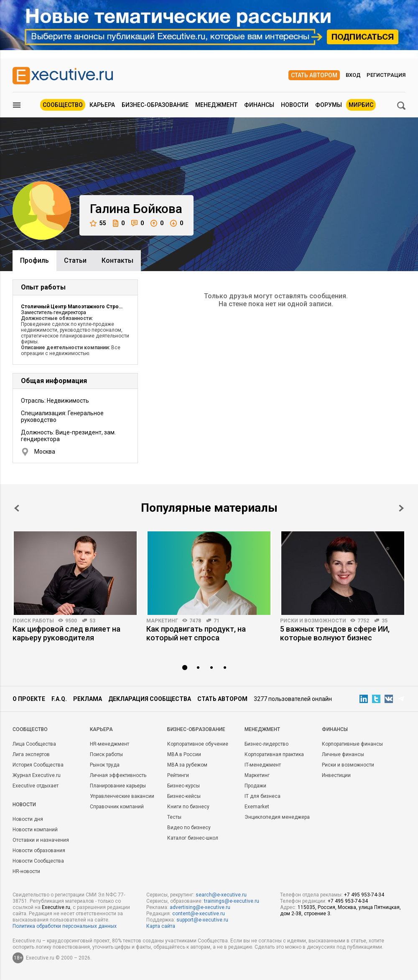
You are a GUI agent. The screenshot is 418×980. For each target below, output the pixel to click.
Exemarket (257, 807)
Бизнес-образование (155, 105)
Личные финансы (343, 754)
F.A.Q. (59, 699)
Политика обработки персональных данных (65, 926)
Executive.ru (56, 907)
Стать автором (314, 75)
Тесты (174, 817)
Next (401, 508)
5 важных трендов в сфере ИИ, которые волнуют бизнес (335, 633)
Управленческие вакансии (122, 796)
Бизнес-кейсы (184, 796)
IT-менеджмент (263, 765)
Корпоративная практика (274, 754)
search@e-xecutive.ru (221, 895)
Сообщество (63, 105)
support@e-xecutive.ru (202, 920)
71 (217, 621)
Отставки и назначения (41, 840)
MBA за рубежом (187, 765)
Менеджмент (216, 105)
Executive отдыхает (36, 786)
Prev (17, 508)
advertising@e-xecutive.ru (200, 907)
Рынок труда (105, 765)
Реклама (88, 699)
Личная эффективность (118, 775)
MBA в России (184, 754)
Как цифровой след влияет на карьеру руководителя (66, 633)
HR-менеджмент (110, 744)
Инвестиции (336, 775)
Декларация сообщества (150, 699)
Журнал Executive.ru (37, 775)
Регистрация (386, 75)
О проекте (29, 699)
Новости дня (28, 819)
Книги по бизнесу (188, 807)
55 (98, 223)
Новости (295, 105)
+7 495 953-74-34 (364, 895)
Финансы (259, 105)
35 (385, 621)
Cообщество (30, 729)
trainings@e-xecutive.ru (232, 901)
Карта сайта (161, 926)
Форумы (329, 105)
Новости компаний (35, 830)
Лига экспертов (31, 754)
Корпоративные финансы (352, 744)
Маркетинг (162, 621)
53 (92, 621)
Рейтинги (178, 775)
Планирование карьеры (118, 786)
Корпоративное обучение (198, 744)
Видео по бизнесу (189, 828)
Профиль (34, 260)
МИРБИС (361, 105)
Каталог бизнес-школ (193, 838)
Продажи (255, 786)
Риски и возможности (313, 621)
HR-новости (26, 871)
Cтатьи (75, 260)
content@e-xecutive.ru (199, 914)
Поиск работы (33, 621)
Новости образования (39, 851)
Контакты (117, 260)
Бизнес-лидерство (266, 744)
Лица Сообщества (34, 744)
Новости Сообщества (38, 861)
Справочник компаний (117, 807)
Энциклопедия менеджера (277, 817)
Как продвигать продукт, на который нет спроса (196, 633)
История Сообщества (38, 765)
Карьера (102, 105)
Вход (353, 75)
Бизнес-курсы (184, 786)
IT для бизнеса (263, 796)
